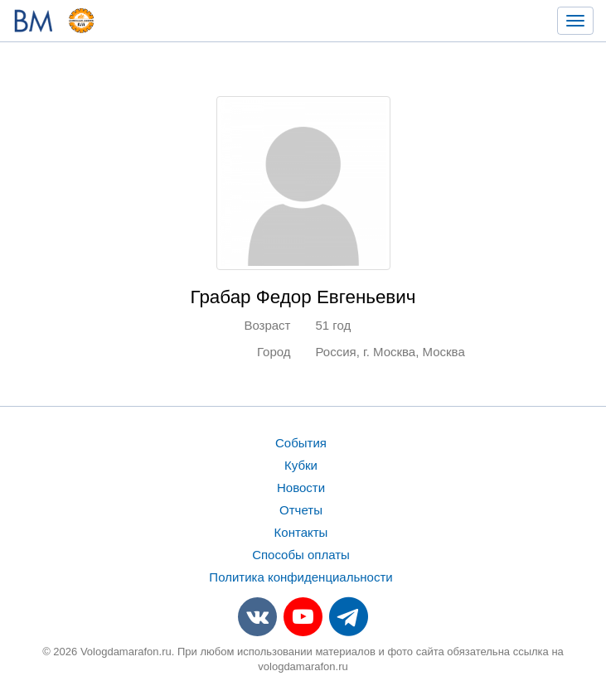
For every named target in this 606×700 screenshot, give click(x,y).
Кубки (301, 465)
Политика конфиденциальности (301, 577)
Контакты (301, 532)
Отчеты (301, 510)
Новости (301, 488)
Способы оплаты (301, 555)
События (301, 443)
